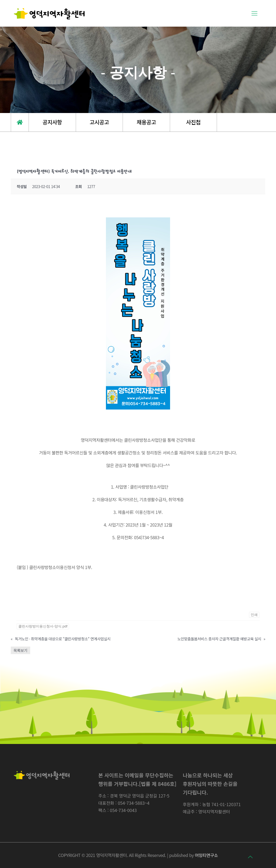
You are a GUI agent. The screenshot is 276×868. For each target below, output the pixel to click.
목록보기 (20, 650)
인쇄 (254, 615)
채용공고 (146, 122)
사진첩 (193, 122)
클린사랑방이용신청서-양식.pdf (43, 626)
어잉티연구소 (206, 855)
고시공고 (99, 122)
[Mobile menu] (254, 13)
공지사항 (52, 122)
